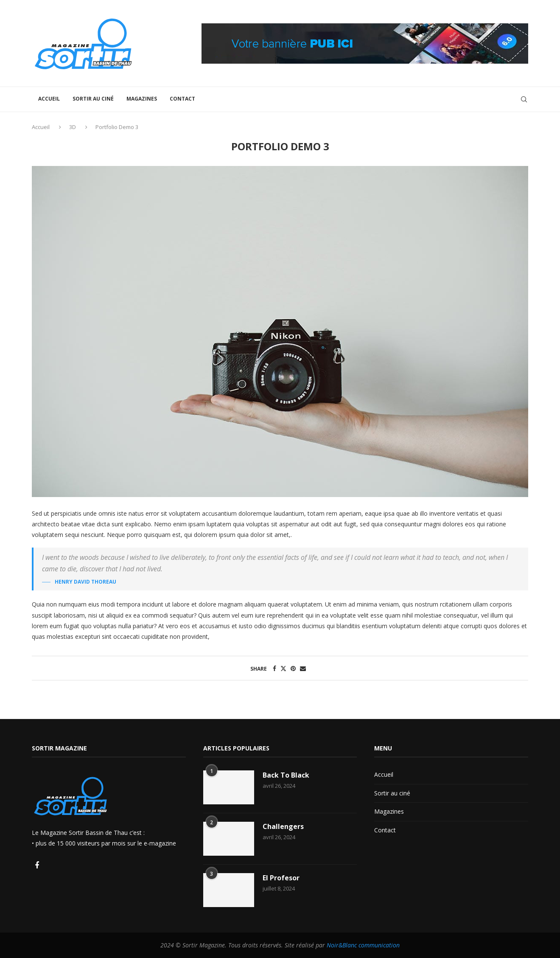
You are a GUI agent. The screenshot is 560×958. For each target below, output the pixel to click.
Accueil (49, 99)
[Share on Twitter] (283, 668)
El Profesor (281, 878)
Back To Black (286, 775)
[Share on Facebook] (274, 668)
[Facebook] (37, 866)
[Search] (524, 99)
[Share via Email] (303, 668)
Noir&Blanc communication (363, 945)
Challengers (283, 826)
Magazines (142, 99)
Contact (182, 99)
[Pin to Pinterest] (293, 668)
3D (73, 127)
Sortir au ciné (93, 99)
